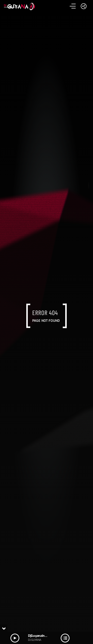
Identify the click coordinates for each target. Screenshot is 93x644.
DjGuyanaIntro (38, 636)
